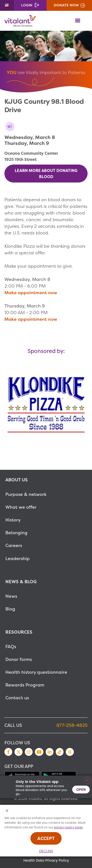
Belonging (16, 533)
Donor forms (19, 659)
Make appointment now (31, 293)
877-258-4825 (72, 725)
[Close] (87, 781)
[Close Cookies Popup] (7, 811)
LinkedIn (50, 752)
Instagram (29, 752)
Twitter (18, 752)
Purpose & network (26, 494)
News (11, 596)
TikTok (60, 752)
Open (81, 789)
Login (27, 5)
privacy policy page (68, 827)
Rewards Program (25, 685)
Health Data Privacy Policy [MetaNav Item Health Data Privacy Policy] (46, 860)
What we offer (21, 507)
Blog (10, 609)
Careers (14, 545)
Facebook (8, 752)
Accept (46, 838)
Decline (46, 851)
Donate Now (66, 5)
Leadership (18, 558)
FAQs (11, 647)
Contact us (17, 698)
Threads (70, 752)
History (13, 520)
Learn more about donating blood (46, 173)
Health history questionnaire (36, 672)
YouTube (39, 752)
